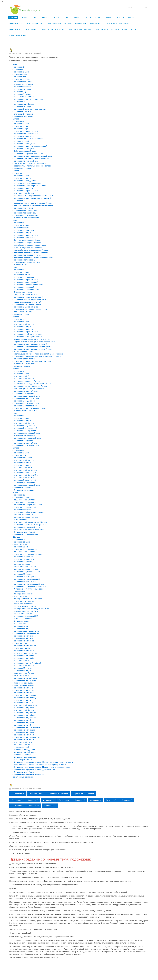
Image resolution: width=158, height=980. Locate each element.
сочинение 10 (20, 495)
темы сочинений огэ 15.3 (24, 745)
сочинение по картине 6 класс (26, 332)
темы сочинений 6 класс (24, 324)
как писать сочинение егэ (24, 619)
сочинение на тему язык (24, 638)
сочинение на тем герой (24, 703)
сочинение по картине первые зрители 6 (30, 344)
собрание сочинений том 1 (25, 97)
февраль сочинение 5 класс (25, 295)
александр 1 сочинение (24, 114)
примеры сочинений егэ (24, 594)
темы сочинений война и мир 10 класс (30, 530)
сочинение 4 (19, 223)
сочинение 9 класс (22, 453)
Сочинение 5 (80, 800)
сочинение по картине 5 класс (26, 280)
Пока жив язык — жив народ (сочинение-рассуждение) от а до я (40, 765)
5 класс (16, 267)
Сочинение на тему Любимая (26, 534)
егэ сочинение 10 (21, 520)
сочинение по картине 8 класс (26, 443)
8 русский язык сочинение (25, 436)
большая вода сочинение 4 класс (28, 240)
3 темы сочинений (21, 747)
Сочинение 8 (127, 800)
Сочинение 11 (50, 806)
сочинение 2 (19, 121)
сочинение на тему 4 (22, 233)
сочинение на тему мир (24, 688)
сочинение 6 (19, 319)
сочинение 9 (19, 450)
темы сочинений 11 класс (24, 552)
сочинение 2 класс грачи (24, 136)
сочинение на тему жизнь (24, 641)
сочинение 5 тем (21, 643)
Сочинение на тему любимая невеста (29, 589)
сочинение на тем (21, 626)
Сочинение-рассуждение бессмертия (29, 774)
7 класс (16, 369)
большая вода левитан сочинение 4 (29, 248)
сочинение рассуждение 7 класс (27, 396)
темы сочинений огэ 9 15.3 (25, 478)
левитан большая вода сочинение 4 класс (31, 250)
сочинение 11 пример (23, 574)
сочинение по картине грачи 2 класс (29, 153)
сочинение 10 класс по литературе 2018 (30, 525)
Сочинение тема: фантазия (25, 757)
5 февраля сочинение (23, 292)
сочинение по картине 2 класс (26, 131)
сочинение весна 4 (22, 228)
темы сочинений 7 (21, 376)
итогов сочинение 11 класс (25, 567)
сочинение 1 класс (22, 72)
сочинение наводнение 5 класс (27, 290)
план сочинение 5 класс (24, 312)
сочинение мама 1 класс (24, 104)
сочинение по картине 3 (24, 188)
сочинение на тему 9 (22, 463)
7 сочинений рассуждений (25, 393)
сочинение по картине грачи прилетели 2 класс (33, 156)
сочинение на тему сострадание (27, 727)
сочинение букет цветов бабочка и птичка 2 (32, 158)
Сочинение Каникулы (23, 314)
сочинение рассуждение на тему (27, 633)
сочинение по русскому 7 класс (27, 403)
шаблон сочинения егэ (23, 614)
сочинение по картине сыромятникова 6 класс (33, 361)
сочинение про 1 (21, 77)
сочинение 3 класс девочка (25, 181)
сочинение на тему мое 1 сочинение (29, 99)
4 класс (16, 220)
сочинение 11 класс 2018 (24, 559)
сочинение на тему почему (25, 713)
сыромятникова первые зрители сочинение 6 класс (35, 342)
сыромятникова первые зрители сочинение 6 (32, 339)
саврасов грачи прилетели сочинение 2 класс (32, 166)
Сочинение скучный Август (25, 752)
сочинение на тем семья (24, 740)
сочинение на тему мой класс (26, 680)
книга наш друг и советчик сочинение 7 (30, 389)
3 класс (16, 171)
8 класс (16, 413)
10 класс (16, 492)
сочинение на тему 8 (22, 421)
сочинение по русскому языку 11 (27, 579)
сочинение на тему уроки (24, 732)
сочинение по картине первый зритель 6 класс (33, 346)
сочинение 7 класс (22, 374)
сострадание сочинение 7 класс (27, 381)
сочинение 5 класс (22, 272)
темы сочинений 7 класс (24, 379)
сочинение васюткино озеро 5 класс (29, 285)
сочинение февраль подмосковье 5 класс (31, 299)
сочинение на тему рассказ (25, 646)
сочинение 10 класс (22, 497)
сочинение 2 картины (23, 129)
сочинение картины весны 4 (25, 260)
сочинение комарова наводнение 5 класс (31, 309)
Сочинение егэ (19, 591)
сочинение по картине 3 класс (26, 191)
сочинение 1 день (21, 92)
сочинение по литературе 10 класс (28, 505)
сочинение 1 (19, 67)
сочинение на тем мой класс (26, 678)
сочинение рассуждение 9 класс (27, 485)
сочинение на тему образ (24, 722)
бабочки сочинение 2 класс (25, 151)
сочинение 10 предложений (25, 507)
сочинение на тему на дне (25, 730)
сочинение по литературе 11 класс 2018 (30, 586)
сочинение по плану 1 (23, 79)
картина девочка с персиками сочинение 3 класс (34, 196)
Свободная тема (20, 624)
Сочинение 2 (33, 800)
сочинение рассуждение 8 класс (27, 433)
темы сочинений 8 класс (24, 423)
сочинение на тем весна (24, 690)
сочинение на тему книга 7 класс (27, 398)
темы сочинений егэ (22, 596)
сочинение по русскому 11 (25, 562)
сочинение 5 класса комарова (26, 307)
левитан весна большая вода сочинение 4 (31, 252)
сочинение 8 (19, 416)
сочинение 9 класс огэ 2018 (25, 480)
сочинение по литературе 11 (26, 549)
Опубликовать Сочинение (23, 777)
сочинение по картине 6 (24, 329)
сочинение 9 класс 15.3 (24, 465)
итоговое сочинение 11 (23, 564)
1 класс (16, 64)
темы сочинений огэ (22, 675)
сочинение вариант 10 (23, 510)
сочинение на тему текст (24, 735)
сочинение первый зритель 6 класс (28, 334)
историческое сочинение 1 (25, 84)
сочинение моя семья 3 (24, 208)
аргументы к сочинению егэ (25, 606)
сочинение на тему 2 (22, 126)
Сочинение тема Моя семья (25, 411)
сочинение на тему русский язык (27, 737)
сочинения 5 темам (22, 275)
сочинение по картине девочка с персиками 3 (32, 198)
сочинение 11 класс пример (25, 577)
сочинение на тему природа (25, 698)
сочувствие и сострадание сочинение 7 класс (32, 384)
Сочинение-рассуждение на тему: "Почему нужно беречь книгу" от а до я (43, 762)
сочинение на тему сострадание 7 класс (30, 408)
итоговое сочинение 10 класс (26, 517)
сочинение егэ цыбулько (24, 601)
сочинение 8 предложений (25, 426)
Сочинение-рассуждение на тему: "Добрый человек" (35, 769)
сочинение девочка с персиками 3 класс (30, 186)
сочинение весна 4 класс (24, 230)
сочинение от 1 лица (22, 89)
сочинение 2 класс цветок (25, 144)
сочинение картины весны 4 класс (28, 262)
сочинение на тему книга (24, 651)
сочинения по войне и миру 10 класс (29, 512)
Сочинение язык (21, 265)
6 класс (16, 317)
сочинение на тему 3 (22, 178)
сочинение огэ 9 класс (23, 458)
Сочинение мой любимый (25, 532)
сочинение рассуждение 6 (25, 359)
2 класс (16, 119)
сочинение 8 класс (22, 418)
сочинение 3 (19, 173)
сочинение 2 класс (22, 124)
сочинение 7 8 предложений (25, 406)
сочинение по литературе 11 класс (28, 554)
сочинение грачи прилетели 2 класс (29, 139)
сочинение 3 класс (22, 176)
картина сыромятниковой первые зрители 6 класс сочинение (39, 354)
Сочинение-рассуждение (23, 760)
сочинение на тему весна (24, 693)
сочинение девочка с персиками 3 (28, 183)
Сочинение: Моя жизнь (23, 116)
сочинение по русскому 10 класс (27, 527)
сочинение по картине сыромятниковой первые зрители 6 (37, 356)
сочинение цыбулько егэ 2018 (26, 616)
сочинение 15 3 (20, 201)
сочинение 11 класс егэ (24, 557)
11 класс (16, 537)
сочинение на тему (22, 628)
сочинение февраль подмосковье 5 (28, 297)
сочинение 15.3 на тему (24, 668)
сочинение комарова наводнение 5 (28, 304)
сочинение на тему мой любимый (28, 663)
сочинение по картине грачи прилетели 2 (31, 146)
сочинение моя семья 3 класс (26, 210)
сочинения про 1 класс (23, 82)
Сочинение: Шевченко (23, 168)
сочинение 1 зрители (23, 111)
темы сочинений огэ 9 (23, 468)
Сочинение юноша (22, 621)
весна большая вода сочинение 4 (28, 243)
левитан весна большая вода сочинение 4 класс (34, 257)
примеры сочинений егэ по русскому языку (31, 609)
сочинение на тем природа (25, 695)
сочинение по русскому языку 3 (27, 215)
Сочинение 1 (17, 800)
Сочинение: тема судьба (24, 490)
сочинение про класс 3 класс (26, 213)
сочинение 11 (20, 539)
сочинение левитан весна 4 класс (28, 255)
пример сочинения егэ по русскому (28, 599)
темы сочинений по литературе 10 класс (30, 522)
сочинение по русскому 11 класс (27, 572)
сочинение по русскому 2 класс (27, 161)
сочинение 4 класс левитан (25, 238)
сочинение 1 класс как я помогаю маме (30, 109)
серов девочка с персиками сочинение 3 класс (33, 203)
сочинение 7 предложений (25, 401)
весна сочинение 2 (22, 141)
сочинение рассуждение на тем (27, 631)
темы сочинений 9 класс (24, 460)
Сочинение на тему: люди (25, 364)
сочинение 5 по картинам (24, 277)
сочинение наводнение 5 (24, 287)
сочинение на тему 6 (22, 327)
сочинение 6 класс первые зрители (28, 337)
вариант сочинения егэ (23, 604)
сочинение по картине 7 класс (26, 391)
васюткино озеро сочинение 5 (26, 282)
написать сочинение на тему (26, 653)
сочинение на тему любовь (25, 718)
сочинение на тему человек (25, 636)
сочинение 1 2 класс (22, 94)
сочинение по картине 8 (24, 440)
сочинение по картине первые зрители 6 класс (33, 349)
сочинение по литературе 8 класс (28, 438)
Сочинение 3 (48, 800)
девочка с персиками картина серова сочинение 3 (34, 205)
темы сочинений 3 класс (24, 193)
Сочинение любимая (23, 487)
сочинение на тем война (24, 656)
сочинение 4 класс (22, 225)
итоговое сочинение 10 (23, 515)
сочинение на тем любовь (25, 715)
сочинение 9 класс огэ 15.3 (25, 473)
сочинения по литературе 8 (25, 431)
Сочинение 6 (95, 800)
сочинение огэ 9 (21, 455)
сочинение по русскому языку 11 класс (30, 584)
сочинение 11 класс (22, 542)
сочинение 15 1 (20, 102)
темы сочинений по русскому (26, 705)
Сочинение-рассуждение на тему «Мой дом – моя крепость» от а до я (42, 767)
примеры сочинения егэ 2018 (26, 611)
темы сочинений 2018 (23, 742)
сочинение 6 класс (22, 322)
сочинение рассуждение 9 (25, 483)
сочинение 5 (19, 270)
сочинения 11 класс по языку (26, 581)
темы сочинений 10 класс (24, 500)
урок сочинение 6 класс (24, 351)
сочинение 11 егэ (21, 547)
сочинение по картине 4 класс (26, 235)
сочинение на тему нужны (25, 708)
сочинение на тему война (24, 658)
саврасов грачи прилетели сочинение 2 (30, 163)
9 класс (16, 448)
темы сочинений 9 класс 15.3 (26, 475)
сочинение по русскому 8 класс (27, 445)
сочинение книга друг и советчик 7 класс (30, 386)
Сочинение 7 (111, 800)
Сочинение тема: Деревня (25, 750)
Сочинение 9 (17, 806)
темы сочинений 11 (22, 544)
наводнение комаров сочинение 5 (28, 302)
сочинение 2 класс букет (24, 149)
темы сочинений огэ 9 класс (25, 470)
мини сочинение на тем (24, 683)
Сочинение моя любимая (24, 772)
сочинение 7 (19, 371)
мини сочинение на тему (24, 685)
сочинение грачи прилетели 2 (26, 134)
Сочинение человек (22, 366)
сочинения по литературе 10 (26, 502)
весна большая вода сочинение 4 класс (30, 245)
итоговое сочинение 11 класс (26, 569)
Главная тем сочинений (31, 53)
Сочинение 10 (33, 806)
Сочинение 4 (64, 800)
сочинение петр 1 (21, 74)
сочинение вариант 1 (23, 87)
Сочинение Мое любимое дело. (27, 218)
